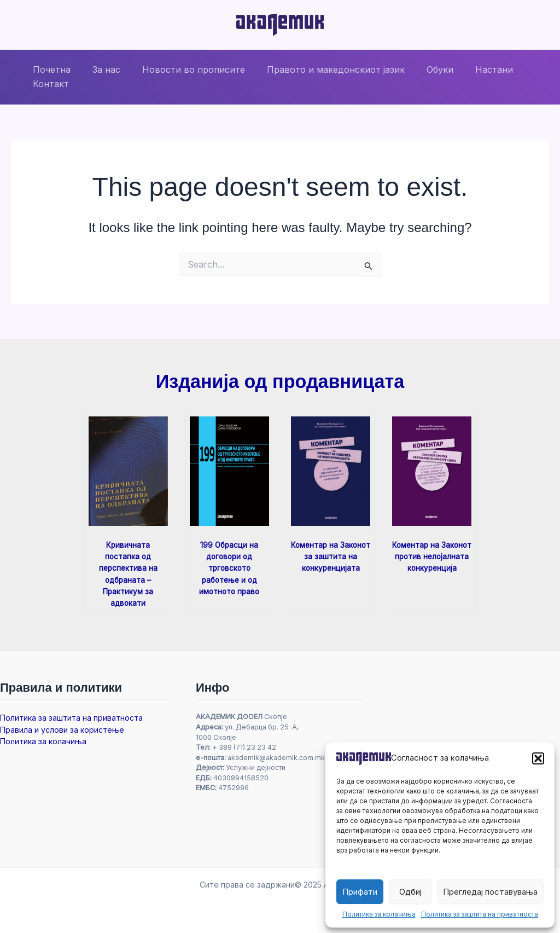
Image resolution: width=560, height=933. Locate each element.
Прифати (360, 892)
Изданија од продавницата (280, 381)
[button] (538, 758)
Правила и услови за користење (62, 729)
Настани (470, 69)
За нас (100, 69)
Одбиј (410, 892)
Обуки (420, 69)
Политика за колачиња (379, 914)
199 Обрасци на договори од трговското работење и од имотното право (229, 568)
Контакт (49, 84)
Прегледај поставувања (490, 892)
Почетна (49, 69)
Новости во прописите (183, 69)
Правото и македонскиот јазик (320, 69)
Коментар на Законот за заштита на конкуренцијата (331, 556)
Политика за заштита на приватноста (480, 914)
